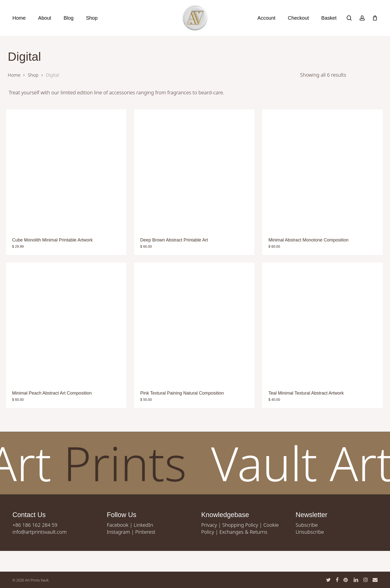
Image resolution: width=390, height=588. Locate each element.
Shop (33, 75)
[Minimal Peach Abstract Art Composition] (66, 323)
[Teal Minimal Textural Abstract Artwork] (322, 323)
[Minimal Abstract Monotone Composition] (322, 170)
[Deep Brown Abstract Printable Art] (194, 170)
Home (14, 75)
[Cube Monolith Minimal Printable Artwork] (66, 170)
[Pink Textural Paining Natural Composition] (194, 323)
